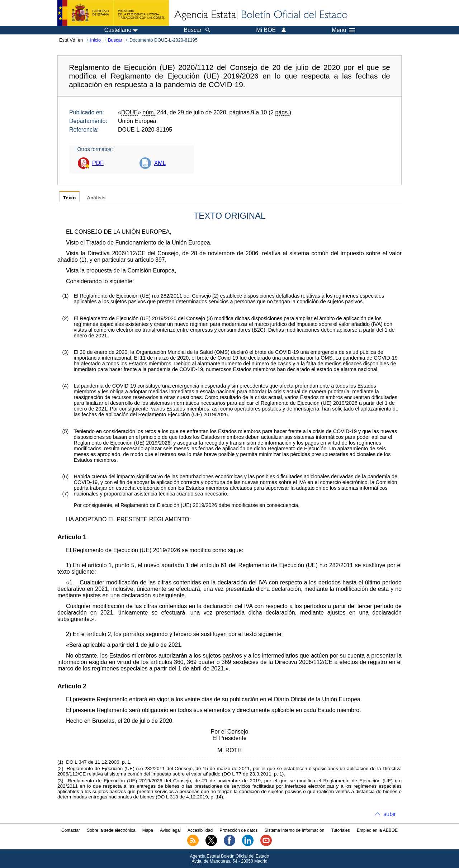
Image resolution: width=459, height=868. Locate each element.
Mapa (148, 830)
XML (160, 163)
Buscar (115, 40)
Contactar (71, 830)
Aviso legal (170, 830)
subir (390, 814)
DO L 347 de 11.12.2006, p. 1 (98, 762)
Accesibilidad (200, 830)
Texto (69, 198)
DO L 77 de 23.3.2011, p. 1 (253, 774)
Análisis (96, 198)
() (83, 260)
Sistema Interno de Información (295, 830)
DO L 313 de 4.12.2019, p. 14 (190, 797)
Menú (343, 30)
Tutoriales (341, 830)
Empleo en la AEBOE (377, 830)
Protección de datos (238, 830)
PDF (98, 163)
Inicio (95, 40)
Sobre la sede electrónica (111, 830)
